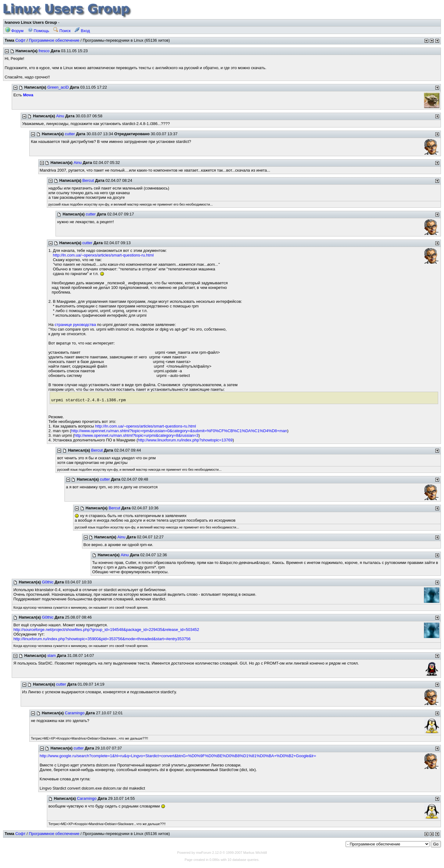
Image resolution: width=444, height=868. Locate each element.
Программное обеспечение (54, 40)
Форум (14, 31)
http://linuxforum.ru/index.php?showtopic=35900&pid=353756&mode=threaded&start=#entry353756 (102, 639)
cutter (70, 134)
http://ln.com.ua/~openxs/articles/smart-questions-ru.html (103, 255)
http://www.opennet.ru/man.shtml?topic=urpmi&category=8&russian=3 (136, 435)
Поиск (62, 31)
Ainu (60, 116)
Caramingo (75, 713)
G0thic (48, 582)
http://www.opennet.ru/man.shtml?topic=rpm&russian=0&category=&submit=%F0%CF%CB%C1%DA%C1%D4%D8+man (179, 431)
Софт (21, 40)
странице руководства (75, 325)
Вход (82, 31)
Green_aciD (58, 87)
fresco (44, 51)
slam (52, 655)
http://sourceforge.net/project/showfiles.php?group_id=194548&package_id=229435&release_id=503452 (106, 630)
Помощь (39, 31)
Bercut (88, 180)
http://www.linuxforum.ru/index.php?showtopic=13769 (185, 440)
